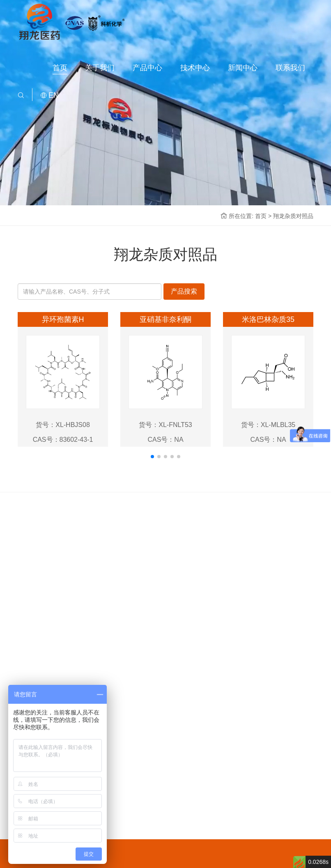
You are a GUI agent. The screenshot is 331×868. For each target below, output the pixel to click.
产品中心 (147, 68)
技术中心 (195, 68)
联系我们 (290, 68)
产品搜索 (184, 291)
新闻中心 (243, 68)
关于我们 (100, 68)
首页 (60, 68)
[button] (152, 457)
